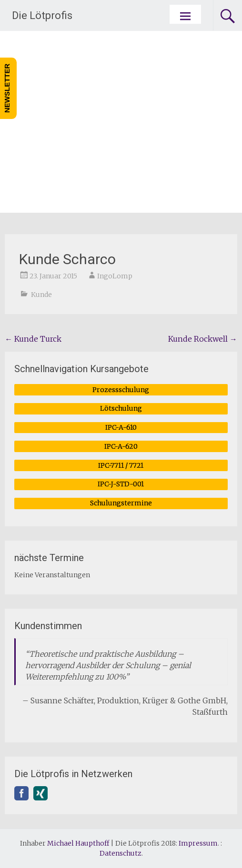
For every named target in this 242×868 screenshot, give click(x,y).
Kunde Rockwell (203, 339)
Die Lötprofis (42, 15)
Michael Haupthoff (78, 843)
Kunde (41, 295)
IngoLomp (115, 276)
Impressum (198, 843)
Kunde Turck (33, 339)
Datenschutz (121, 853)
